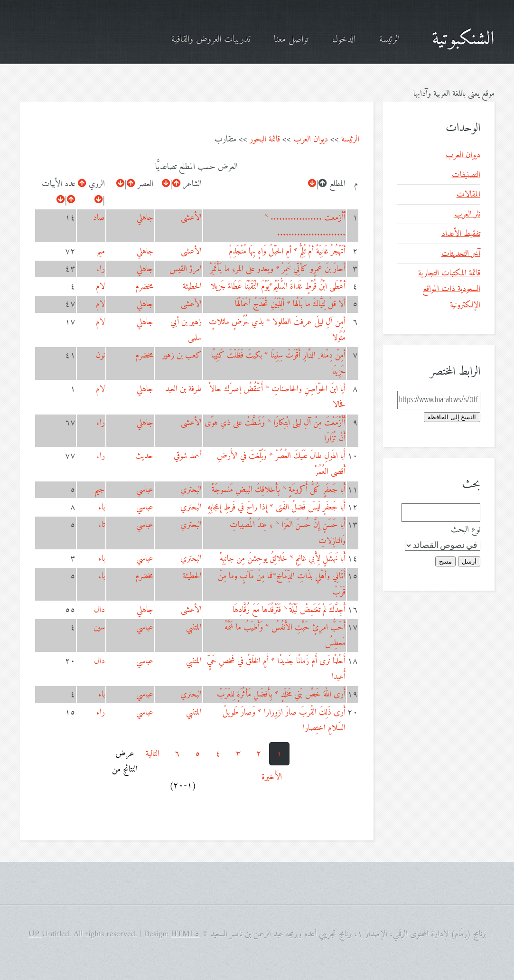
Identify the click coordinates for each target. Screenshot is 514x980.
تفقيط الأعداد (461, 234)
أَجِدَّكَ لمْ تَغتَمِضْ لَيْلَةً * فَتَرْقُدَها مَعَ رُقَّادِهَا (289, 610)
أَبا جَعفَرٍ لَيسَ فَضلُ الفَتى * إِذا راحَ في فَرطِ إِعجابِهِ (276, 507)
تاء (102, 525)
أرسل (469, 561)
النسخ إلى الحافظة (452, 417)
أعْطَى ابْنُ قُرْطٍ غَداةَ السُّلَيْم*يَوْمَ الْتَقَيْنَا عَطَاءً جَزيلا (278, 287)
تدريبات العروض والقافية (211, 40)
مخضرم (144, 287)
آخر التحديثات (461, 254)
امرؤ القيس (186, 269)
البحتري (191, 490)
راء (101, 269)
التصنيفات (466, 175)
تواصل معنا (291, 40)
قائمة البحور (265, 139)
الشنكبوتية (463, 39)
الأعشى (191, 218)
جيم (100, 490)
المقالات (468, 194)
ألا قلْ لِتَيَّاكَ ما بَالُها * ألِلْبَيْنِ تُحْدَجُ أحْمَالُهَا (290, 304)
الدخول (344, 40)
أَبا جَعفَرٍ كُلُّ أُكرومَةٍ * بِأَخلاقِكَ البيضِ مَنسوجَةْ (279, 490)
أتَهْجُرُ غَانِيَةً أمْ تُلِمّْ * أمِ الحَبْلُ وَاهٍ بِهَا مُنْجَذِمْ (287, 251)
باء (102, 507)
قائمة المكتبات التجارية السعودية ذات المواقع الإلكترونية (449, 289)
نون (100, 355)
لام (100, 287)
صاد (99, 218)
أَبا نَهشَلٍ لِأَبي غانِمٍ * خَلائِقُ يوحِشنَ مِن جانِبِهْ (283, 559)
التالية (153, 754)
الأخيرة (272, 777)
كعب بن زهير (182, 355)
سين (99, 627)
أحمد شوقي (188, 456)
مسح (445, 561)
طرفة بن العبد (183, 389)
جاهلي (145, 218)
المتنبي (194, 627)
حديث (144, 456)
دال (99, 610)
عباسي (145, 490)
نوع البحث (466, 530)
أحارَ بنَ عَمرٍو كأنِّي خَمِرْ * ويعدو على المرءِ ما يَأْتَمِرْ (278, 269)
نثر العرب (467, 214)
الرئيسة (389, 40)
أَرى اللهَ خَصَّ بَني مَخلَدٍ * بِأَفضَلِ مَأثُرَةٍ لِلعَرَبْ (281, 694)
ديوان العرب (311, 139)
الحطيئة (192, 287)
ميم (101, 251)
